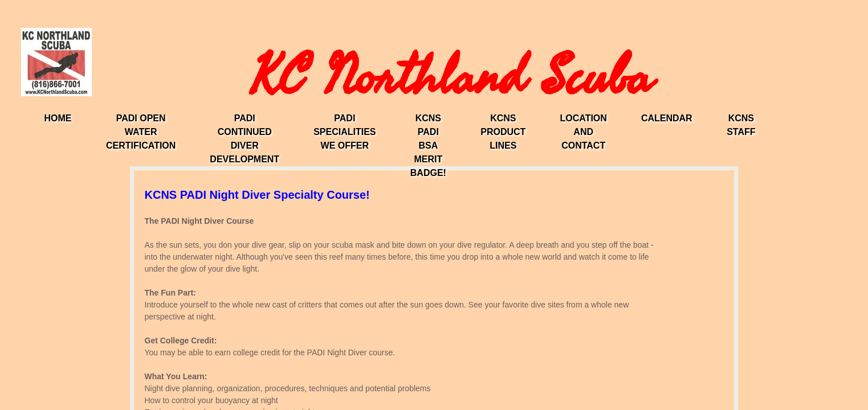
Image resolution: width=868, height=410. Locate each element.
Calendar (667, 118)
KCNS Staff (741, 125)
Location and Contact (583, 132)
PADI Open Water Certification (141, 132)
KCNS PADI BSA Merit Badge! (428, 145)
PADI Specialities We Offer (345, 132)
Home (58, 118)
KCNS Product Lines (503, 132)
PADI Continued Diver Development (244, 139)
